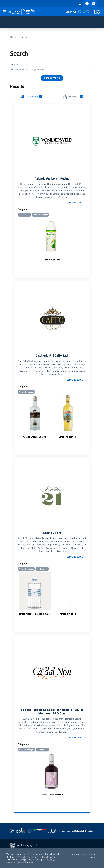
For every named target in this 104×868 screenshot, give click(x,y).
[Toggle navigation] (5, 11)
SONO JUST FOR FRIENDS (51, 796)
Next (88, 595)
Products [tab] (73, 97)
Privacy (77, 854)
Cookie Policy (90, 854)
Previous (16, 595)
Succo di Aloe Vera (51, 260)
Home (13, 37)
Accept (94, 858)
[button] (75, 12)
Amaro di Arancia (68, 615)
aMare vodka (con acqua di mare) (35, 615)
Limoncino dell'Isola (68, 438)
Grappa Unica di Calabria (35, 438)
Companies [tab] (31, 97)
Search (15, 65)
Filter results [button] (52, 79)
